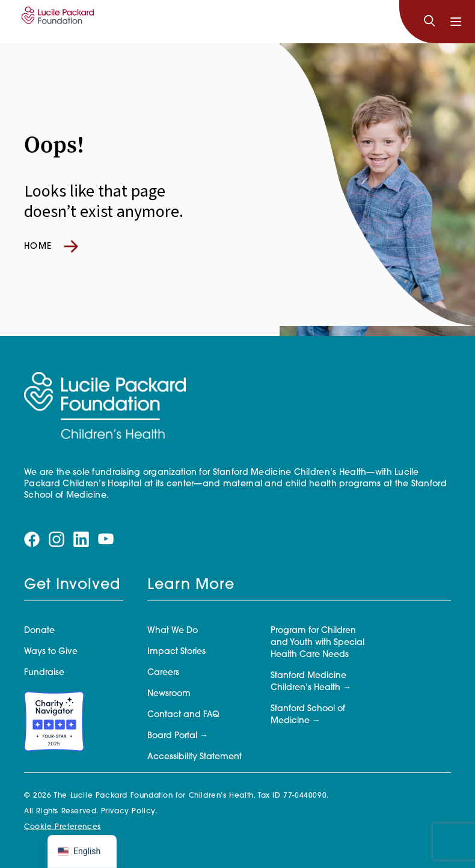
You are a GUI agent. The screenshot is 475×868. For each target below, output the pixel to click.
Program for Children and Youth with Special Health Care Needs (317, 643)
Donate (39, 631)
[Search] (429, 22)
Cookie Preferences (63, 827)
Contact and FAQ (183, 715)
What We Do (173, 631)
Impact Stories (176, 652)
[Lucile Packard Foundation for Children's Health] (56, 22)
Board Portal (172, 736)
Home (51, 246)
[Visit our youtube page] (106, 539)
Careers (163, 673)
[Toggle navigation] (456, 22)
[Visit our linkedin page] (81, 539)
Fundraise (44, 673)
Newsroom (169, 694)
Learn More (191, 585)
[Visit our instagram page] (57, 539)
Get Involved (72, 585)
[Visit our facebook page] (32, 539)
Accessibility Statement (195, 757)
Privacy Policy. (129, 811)
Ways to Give (51, 652)
